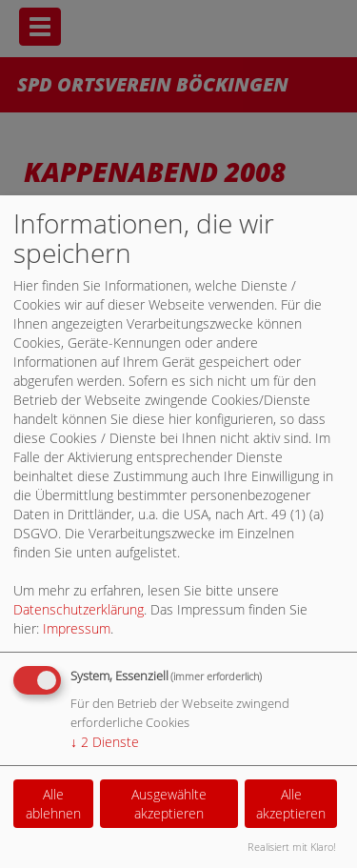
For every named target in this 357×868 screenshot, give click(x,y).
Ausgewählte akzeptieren (169, 804)
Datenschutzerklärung (79, 609)
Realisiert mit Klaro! (292, 847)
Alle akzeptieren (291, 804)
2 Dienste (105, 742)
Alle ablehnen (53, 804)
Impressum (77, 628)
